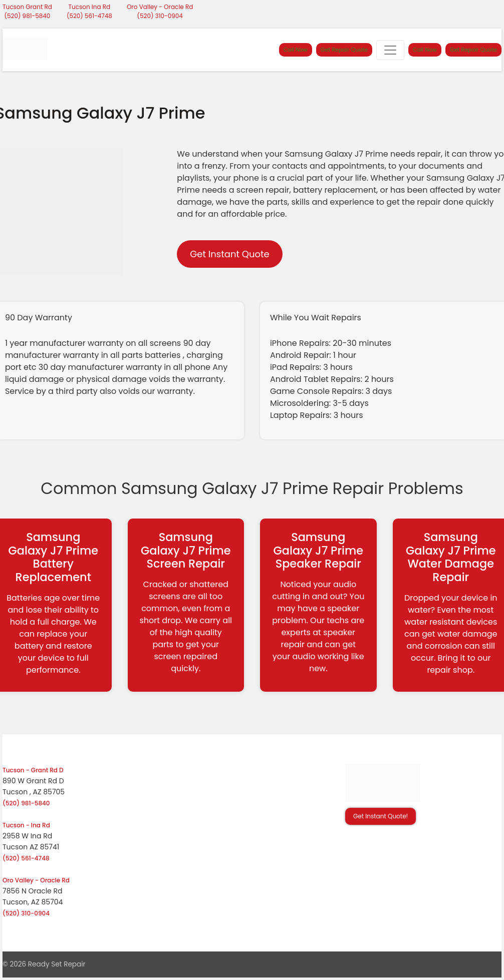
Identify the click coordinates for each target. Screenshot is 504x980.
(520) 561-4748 (89, 16)
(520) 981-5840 (28, 16)
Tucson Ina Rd (90, 7)
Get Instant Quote (229, 254)
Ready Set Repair (57, 964)
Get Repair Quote (344, 50)
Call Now (296, 50)
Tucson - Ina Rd (26, 825)
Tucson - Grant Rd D (33, 770)
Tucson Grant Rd (27, 7)
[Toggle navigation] (390, 50)
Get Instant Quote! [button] (381, 816)
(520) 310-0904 (160, 16)
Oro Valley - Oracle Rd (160, 7)
